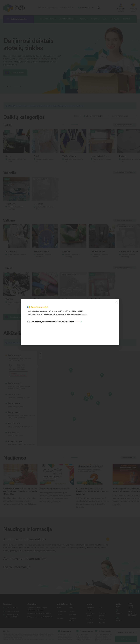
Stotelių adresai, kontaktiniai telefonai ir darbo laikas (51, 322)
